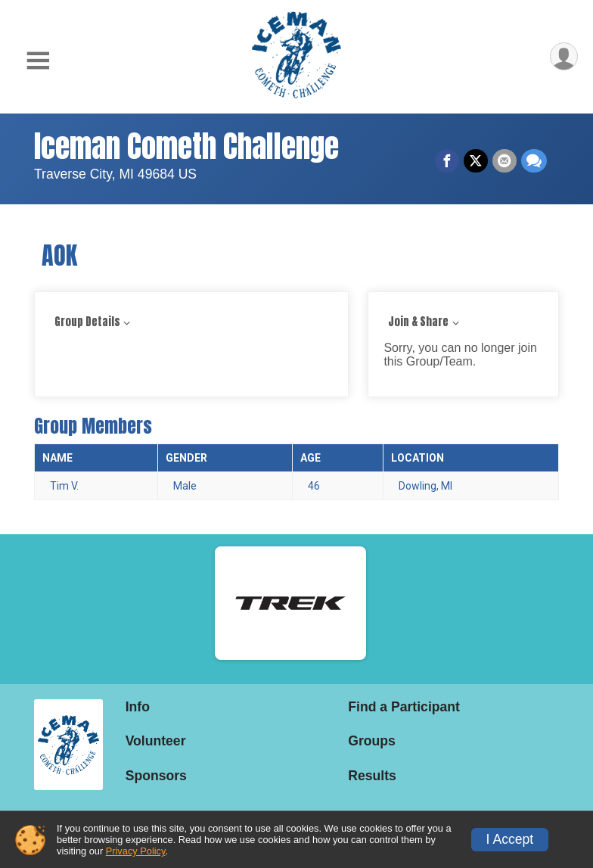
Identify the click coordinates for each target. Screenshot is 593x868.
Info (138, 707)
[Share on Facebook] (447, 161)
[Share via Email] (505, 161)
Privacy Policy (136, 851)
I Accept (510, 839)
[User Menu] (564, 56)
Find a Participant (404, 707)
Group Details (87, 322)
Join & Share (418, 322)
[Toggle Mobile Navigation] (38, 61)
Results (372, 776)
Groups (372, 741)
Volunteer (156, 741)
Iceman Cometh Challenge (186, 146)
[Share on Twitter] (476, 161)
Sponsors (156, 776)
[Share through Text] (534, 161)
